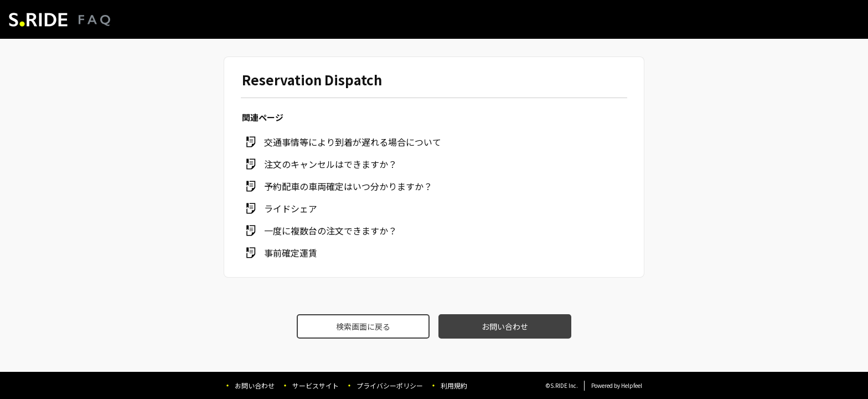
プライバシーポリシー (390, 385)
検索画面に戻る (363, 326)
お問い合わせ (505, 326)
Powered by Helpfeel (617, 385)
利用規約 (454, 385)
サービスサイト (316, 385)
